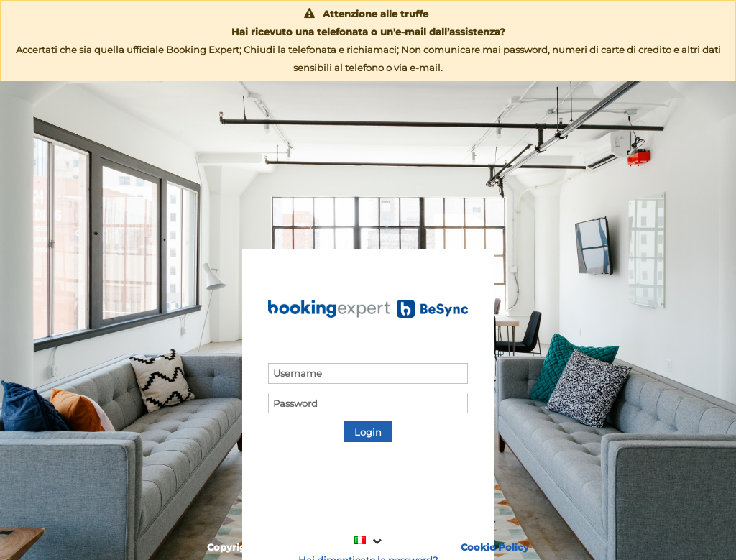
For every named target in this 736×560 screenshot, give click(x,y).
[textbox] (368, 373)
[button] (368, 432)
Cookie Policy (495, 547)
